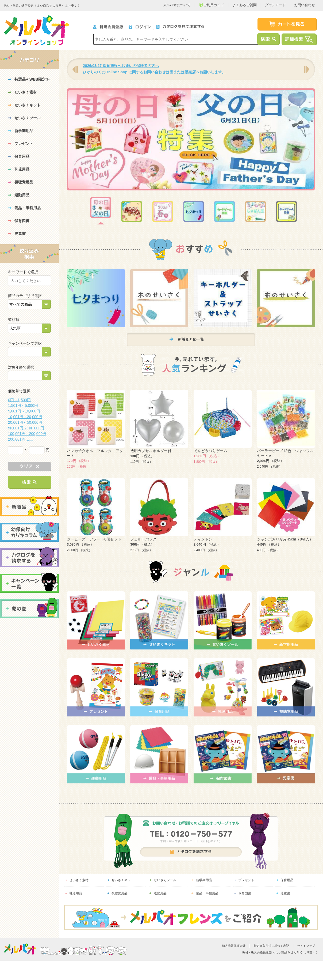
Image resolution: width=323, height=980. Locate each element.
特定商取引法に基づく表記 (271, 946)
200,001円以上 (20, 439)
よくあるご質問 (245, 5)
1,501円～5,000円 (23, 405)
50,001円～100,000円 (26, 428)
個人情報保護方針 (234, 946)
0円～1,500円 (19, 400)
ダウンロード (275, 5)
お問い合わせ (305, 5)
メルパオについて (177, 5)
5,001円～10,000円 (24, 411)
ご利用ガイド (212, 5)
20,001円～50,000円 (25, 422)
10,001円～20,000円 (25, 417)
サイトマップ (306, 946)
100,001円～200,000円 (27, 434)
